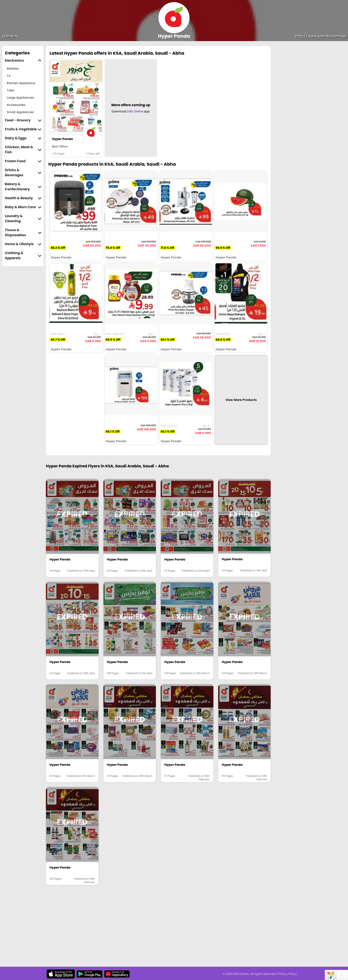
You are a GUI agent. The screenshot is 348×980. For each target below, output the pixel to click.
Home (10, 36)
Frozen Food (23, 161)
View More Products (241, 400)
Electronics (23, 61)
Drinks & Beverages (23, 173)
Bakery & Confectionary (23, 187)
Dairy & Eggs (23, 138)
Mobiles (13, 69)
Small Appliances (20, 112)
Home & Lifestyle (23, 244)
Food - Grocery (23, 120)
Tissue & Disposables (23, 233)
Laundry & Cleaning (23, 219)
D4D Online (135, 111)
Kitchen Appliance (21, 83)
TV (9, 76)
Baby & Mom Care (23, 207)
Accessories (16, 105)
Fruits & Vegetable (23, 129)
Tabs (11, 90)
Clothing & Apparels (23, 256)
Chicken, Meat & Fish (23, 150)
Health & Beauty (23, 198)
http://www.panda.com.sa (320, 36)
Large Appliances (20, 98)
